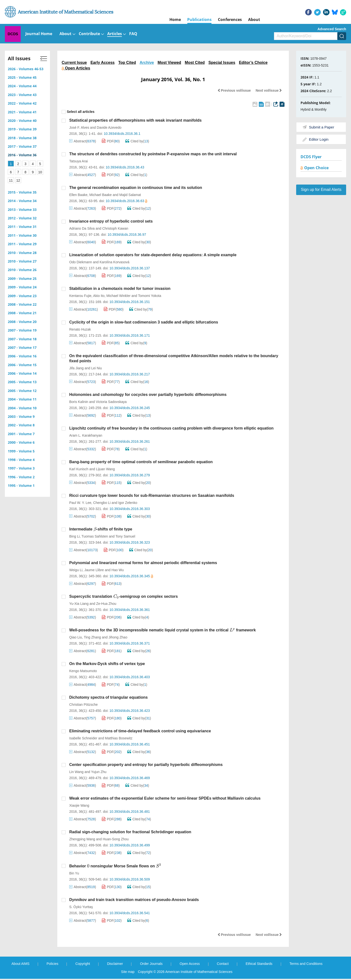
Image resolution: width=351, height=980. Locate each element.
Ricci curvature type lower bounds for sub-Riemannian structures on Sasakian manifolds (152, 495)
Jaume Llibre (94, 570)
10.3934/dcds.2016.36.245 (130, 408)
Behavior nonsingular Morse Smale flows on (115, 866)
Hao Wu (117, 570)
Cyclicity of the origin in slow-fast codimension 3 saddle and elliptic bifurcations (144, 322)
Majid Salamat (130, 195)
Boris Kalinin (79, 402)
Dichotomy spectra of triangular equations (108, 697)
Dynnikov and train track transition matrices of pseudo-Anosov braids (134, 900)
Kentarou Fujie (80, 296)
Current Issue (74, 63)
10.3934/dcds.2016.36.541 (130, 913)
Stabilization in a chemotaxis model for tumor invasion (120, 289)
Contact (223, 964)
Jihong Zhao (118, 637)
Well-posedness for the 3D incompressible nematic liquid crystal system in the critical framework (162, 630)
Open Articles (76, 68)
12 (18, 180)
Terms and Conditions (306, 964)
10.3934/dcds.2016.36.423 (130, 711)
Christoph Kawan (115, 228)
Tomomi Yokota (150, 296)
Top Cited (127, 63)
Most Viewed (169, 63)
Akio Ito (99, 296)
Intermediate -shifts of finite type (101, 529)
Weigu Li (76, 570)
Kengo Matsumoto (83, 671)
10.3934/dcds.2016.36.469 (130, 778)
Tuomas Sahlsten (95, 536)
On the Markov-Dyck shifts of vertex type (107, 664)
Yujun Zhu (99, 772)
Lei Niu (97, 368)
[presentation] (95, 529)
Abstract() (83, 141)
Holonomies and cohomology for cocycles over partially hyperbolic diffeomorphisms (148, 395)
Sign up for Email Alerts (321, 190)
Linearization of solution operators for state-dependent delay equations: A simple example (153, 255)
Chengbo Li (102, 503)
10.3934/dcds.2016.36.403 (130, 677)
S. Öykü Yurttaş (81, 907)
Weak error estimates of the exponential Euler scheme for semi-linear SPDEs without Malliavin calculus (165, 798)
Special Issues (222, 63)
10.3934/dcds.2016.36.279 (130, 475)
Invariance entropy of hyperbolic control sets (111, 221)
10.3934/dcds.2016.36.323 (130, 542)
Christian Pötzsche (83, 705)
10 (40, 172)
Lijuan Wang (105, 469)
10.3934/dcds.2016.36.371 (130, 643)
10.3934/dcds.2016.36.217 (130, 374)
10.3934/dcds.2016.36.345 (131, 576)
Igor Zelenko (128, 503)
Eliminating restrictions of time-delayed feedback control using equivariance (140, 731)
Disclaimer (115, 964)
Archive (147, 63)
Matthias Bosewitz (119, 738)
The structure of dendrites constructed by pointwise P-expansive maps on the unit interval (153, 154)
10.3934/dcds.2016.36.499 (130, 845)
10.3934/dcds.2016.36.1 (122, 134)
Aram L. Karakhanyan (86, 435)
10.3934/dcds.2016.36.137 (130, 268)
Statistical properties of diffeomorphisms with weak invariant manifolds (135, 120)
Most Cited (195, 63)
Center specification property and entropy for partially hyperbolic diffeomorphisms (146, 765)
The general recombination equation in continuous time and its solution (136, 188)
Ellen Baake (78, 195)
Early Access (102, 63)
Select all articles (78, 112)
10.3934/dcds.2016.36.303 (130, 509)
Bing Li (74, 536)
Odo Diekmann (81, 262)
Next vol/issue (269, 90)
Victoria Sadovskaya (111, 402)
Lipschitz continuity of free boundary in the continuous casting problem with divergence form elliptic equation (171, 428)
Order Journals (151, 964)
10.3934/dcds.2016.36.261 (130, 441)
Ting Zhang (92, 637)
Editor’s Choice (253, 63)
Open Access (190, 964)
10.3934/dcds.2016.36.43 (125, 167)
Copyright (83, 964)
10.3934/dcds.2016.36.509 (130, 879)
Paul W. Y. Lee (80, 503)
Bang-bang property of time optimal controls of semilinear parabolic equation (141, 462)
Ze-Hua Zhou (106, 604)
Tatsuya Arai (78, 161)
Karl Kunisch (79, 469)
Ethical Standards (259, 964)
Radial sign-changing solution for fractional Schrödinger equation (130, 832)
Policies (52, 964)
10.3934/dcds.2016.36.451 (130, 744)
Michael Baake (101, 195)
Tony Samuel (125, 536)
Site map (128, 972)
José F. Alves (79, 127)
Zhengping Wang (82, 839)
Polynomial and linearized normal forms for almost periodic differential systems (143, 563)
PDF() (111, 141)
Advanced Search (332, 29)
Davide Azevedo (109, 127)
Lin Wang (76, 772)
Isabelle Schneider (83, 738)
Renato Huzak (80, 329)
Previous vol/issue (234, 90)
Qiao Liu (76, 637)
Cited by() (137, 141)
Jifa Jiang (76, 368)
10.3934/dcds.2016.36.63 (126, 201)
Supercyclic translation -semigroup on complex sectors (123, 596)
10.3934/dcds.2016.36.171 (130, 335)
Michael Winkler (119, 296)
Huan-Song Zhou (116, 839)
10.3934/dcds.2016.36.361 (130, 610)
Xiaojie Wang (79, 805)
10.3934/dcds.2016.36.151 (130, 302)
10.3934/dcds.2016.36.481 (130, 812)
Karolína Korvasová (115, 262)
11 (11, 180)
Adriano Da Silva (82, 228)
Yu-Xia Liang (79, 604)
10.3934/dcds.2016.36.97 (127, 235)
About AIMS (20, 964)
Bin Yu (74, 873)
